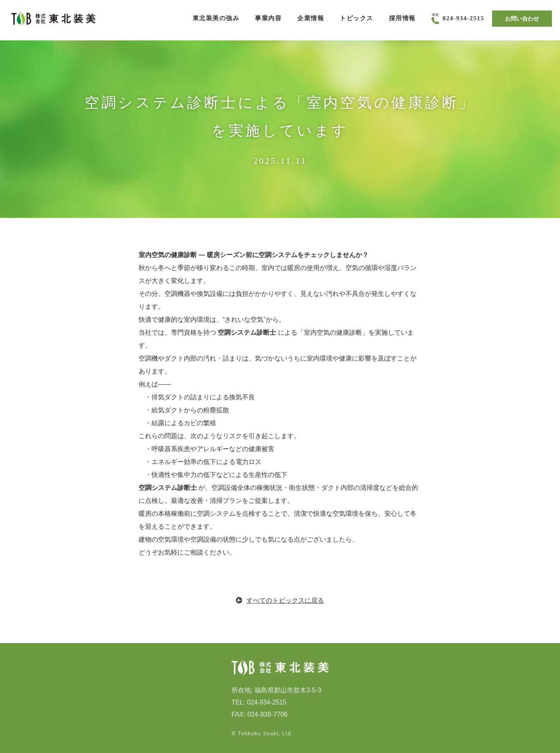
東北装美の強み (216, 20)
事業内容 (268, 20)
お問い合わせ (522, 20)
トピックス (357, 20)
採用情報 (402, 20)
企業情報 (311, 20)
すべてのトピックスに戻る (280, 600)
